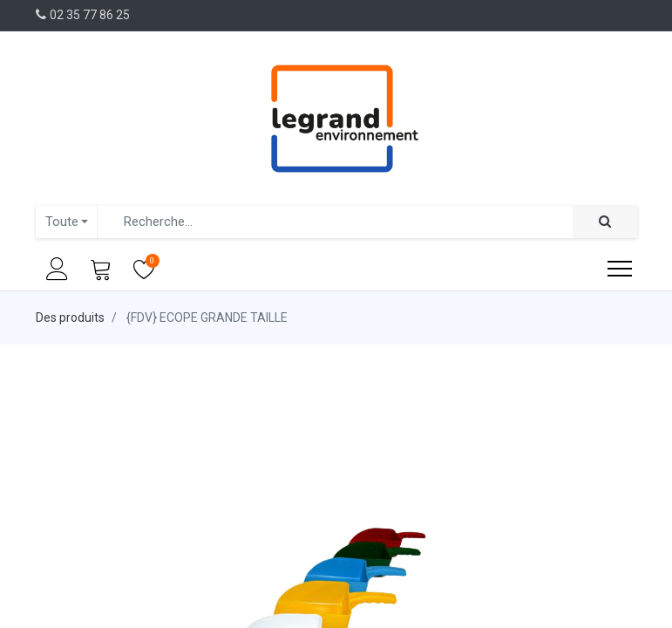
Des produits (70, 317)
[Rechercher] (605, 222)
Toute (62, 222)
